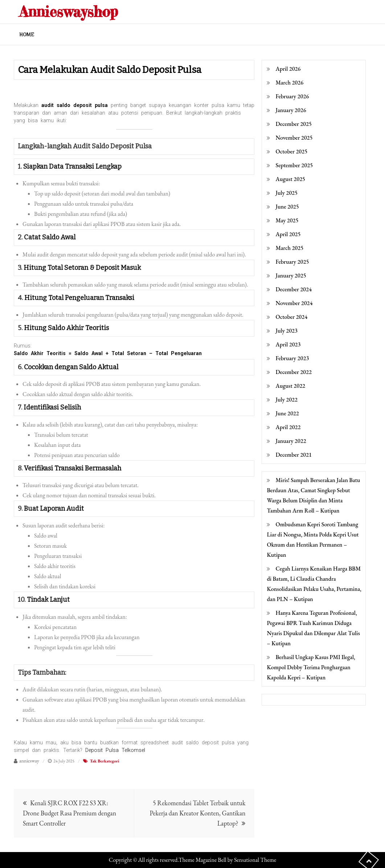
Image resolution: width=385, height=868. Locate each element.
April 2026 (288, 69)
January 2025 (291, 275)
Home (27, 34)
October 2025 (291, 151)
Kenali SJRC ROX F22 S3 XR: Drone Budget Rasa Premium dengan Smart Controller (69, 813)
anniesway (29, 761)
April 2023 (288, 344)
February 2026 (292, 96)
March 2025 (289, 248)
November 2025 (294, 138)
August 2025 (290, 179)
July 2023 (286, 331)
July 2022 (286, 400)
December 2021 (293, 455)
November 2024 (294, 303)
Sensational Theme (255, 860)
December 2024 (293, 289)
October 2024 (291, 317)
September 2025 (294, 165)
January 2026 (291, 110)
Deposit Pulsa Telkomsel (115, 750)
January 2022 (291, 441)
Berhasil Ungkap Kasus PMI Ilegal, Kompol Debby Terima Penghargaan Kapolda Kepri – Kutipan (311, 667)
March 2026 (289, 83)
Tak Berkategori (104, 761)
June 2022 (287, 413)
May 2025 (287, 220)
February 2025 (292, 262)
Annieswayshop (71, 11)
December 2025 (293, 124)
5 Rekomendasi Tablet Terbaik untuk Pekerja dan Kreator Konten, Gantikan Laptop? (197, 813)
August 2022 (290, 386)
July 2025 (286, 193)
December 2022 (293, 372)
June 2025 (287, 207)
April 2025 (288, 234)
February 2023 (292, 358)
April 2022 (288, 427)
